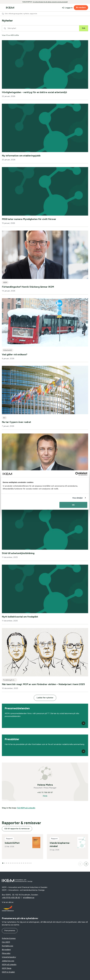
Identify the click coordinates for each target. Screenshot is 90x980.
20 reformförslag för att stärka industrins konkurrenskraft (50, 2)
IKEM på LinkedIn (9, 965)
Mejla (45, 796)
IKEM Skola (7, 968)
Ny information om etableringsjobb (21, 156)
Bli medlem (81, 7)
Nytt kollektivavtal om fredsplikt (20, 617)
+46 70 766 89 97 (45, 792)
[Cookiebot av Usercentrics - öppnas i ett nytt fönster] (77, 474)
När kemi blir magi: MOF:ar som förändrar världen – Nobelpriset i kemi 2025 (43, 684)
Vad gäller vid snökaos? (15, 354)
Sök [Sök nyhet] (84, 28)
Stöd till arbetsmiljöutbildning (18, 553)
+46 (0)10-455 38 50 (11, 898)
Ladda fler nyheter (45, 698)
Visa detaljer (78, 498)
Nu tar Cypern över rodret (16, 422)
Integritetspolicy (9, 957)
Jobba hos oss (8, 961)
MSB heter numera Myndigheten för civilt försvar (29, 219)
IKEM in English (8, 972)
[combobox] (45, 14)
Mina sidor (6, 953)
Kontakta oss (7, 946)
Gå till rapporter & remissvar (17, 829)
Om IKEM (6, 942)
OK (73, 505)
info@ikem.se (29, 898)
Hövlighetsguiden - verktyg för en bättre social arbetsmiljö (34, 92)
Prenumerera (10, 930)
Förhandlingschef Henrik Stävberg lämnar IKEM (28, 287)
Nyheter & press (9, 938)
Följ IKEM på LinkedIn (26, 808)
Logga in (69, 8)
